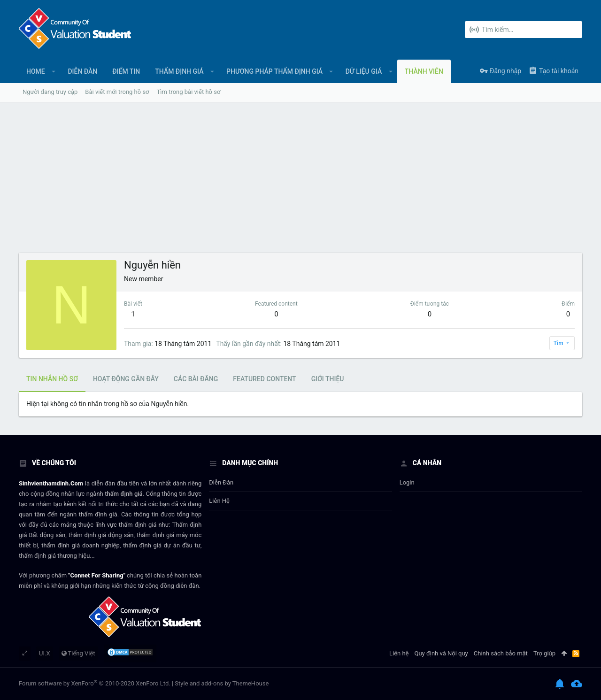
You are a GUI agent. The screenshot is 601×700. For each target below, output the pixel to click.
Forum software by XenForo (95, 683)
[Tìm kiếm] (524, 30)
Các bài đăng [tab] (196, 379)
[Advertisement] (300, 182)
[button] (54, 71)
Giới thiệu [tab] (328, 379)
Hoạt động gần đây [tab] (126, 379)
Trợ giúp (544, 653)
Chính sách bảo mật (501, 653)
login (407, 482)
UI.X (45, 653)
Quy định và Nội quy (441, 653)
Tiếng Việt (78, 653)
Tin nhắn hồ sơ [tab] (52, 379)
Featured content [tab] (264, 379)
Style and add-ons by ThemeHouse (222, 683)
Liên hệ (219, 501)
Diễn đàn (221, 482)
